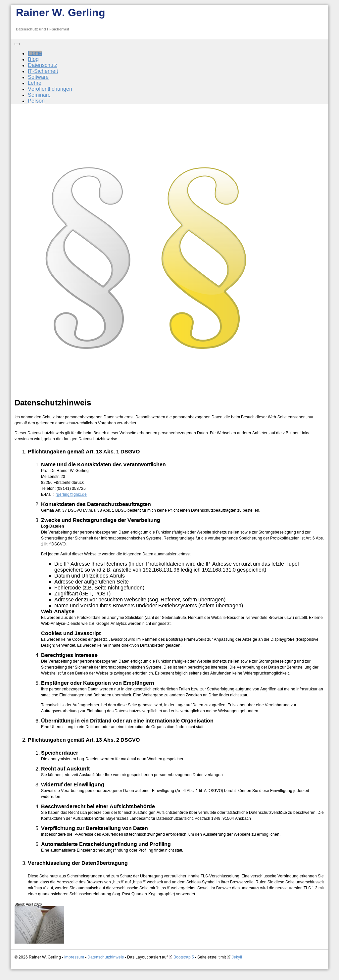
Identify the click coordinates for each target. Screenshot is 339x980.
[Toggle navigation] (17, 44)
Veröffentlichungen (50, 89)
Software (38, 77)
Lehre (35, 83)
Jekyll (237, 957)
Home (35, 53)
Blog (33, 59)
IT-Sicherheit (43, 71)
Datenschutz (43, 65)
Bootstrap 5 (184, 957)
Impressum (74, 957)
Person (36, 101)
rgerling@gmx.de (71, 494)
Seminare (39, 95)
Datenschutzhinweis (106, 957)
